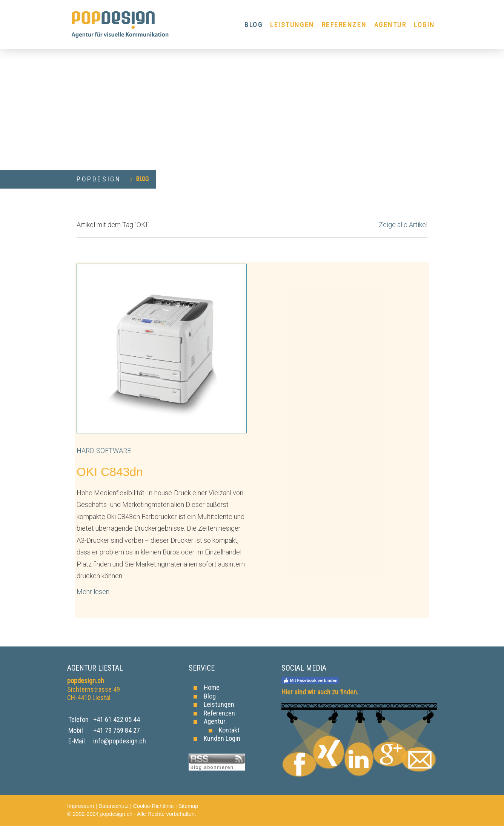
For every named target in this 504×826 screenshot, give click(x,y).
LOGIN (424, 25)
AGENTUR (390, 25)
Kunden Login (222, 738)
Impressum (81, 806)
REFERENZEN (344, 25)
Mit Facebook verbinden (310, 680)
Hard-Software (104, 451)
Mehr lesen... (95, 592)
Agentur (215, 721)
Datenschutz (114, 806)
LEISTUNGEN (292, 25)
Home (212, 687)
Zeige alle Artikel (403, 225)
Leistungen (219, 704)
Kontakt (229, 730)
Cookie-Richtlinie (154, 806)
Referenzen (219, 713)
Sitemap (188, 806)
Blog (210, 696)
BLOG (254, 25)
